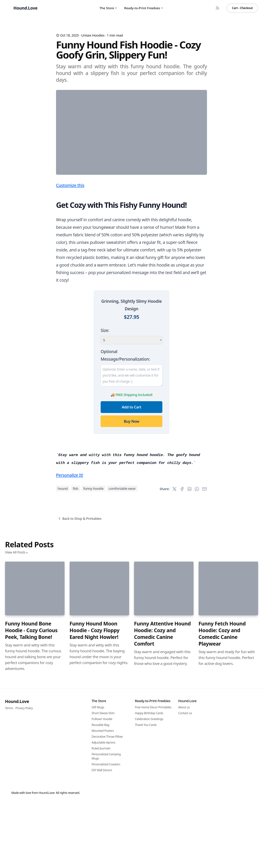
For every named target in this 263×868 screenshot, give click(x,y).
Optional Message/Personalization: (125, 421)
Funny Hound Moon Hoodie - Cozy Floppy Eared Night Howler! (95, 831)
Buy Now (131, 487)
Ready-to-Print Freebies (144, 8)
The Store (109, 8)
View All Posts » (16, 753)
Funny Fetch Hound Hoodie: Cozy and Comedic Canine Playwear (222, 834)
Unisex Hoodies (93, 35)
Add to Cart (131, 473)
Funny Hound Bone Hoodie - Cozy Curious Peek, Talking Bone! (31, 831)
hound (63, 689)
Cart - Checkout (242, 8)
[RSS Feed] (218, 8)
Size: (105, 396)
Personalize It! (70, 675)
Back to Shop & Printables (79, 719)
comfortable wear (122, 689)
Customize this (70, 251)
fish (76, 689)
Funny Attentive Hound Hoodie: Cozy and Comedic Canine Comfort (162, 834)
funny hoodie (94, 689)
